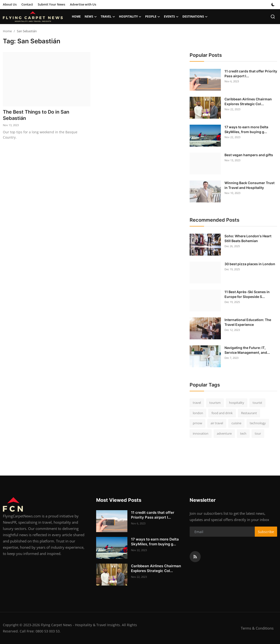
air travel (217, 423)
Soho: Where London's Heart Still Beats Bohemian (248, 238)
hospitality (237, 403)
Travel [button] (108, 17)
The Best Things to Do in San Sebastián (36, 115)
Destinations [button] (195, 17)
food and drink (222, 413)
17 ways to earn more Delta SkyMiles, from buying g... (246, 129)
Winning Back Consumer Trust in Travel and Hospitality (249, 185)
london (198, 413)
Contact (27, 4)
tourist (257, 403)
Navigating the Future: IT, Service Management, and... (247, 350)
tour (258, 433)
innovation (201, 433)
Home (76, 16)
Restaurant (249, 413)
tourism (215, 403)
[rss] (195, 557)
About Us (10, 4)
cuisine (236, 423)
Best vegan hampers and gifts (249, 155)
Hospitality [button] (130, 17)
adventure (224, 433)
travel (197, 403)
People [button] (153, 17)
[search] (273, 17)
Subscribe (266, 532)
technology (258, 423)
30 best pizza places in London (250, 264)
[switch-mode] (273, 5)
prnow (197, 423)
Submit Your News (51, 4)
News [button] (91, 17)
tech (243, 433)
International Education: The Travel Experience (248, 322)
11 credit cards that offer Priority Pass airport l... (251, 74)
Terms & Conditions (257, 628)
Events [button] (171, 17)
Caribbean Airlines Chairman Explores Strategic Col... (248, 101)
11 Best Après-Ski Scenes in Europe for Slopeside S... (247, 294)
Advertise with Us (83, 4)
